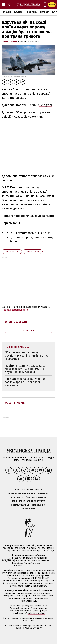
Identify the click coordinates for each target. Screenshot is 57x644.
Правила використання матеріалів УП (28, 494)
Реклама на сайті (24, 490)
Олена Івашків (10, 41)
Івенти (38, 490)
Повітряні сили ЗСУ (12, 252)
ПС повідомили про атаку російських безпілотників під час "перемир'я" (27, 356)
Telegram (46, 105)
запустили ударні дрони (23, 237)
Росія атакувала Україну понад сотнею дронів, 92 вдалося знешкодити (25, 382)
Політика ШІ (17, 497)
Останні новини (15, 403)
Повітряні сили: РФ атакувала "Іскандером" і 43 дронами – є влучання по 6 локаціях (25, 369)
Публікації (19, 12)
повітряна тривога (33, 252)
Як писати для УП (20, 505)
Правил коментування (15, 310)
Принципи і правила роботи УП (28, 501)
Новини (7, 12)
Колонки (32, 12)
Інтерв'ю (44, 12)
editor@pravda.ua (37, 613)
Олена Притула (39, 611)
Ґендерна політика (36, 497)
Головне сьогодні (16, 322)
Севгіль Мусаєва (39, 608)
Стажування (38, 505)
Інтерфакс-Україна (22, 563)
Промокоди (28, 509)
